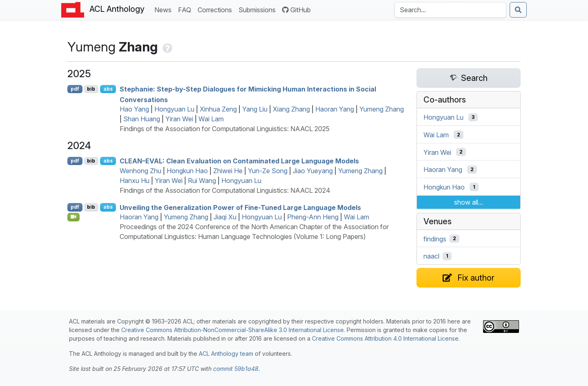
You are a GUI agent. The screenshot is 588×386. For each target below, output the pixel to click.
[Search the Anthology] (450, 10)
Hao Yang (134, 109)
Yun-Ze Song (268, 171)
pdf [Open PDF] (75, 89)
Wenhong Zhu (140, 171)
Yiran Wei (179, 119)
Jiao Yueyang (313, 171)
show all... (469, 202)
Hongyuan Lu (174, 109)
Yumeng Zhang (382, 109)
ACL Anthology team (226, 354)
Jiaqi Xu (225, 217)
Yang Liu (255, 109)
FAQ (186, 9)
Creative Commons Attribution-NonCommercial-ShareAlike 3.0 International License (233, 330)
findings (435, 239)
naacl (431, 256)
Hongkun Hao (187, 171)
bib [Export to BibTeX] (91, 89)
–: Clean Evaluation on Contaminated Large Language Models (239, 161)
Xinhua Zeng (218, 109)
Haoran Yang (335, 109)
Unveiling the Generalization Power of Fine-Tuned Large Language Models (240, 207)
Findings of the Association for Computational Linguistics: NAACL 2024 (225, 190)
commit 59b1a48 (236, 369)
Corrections (216, 9)
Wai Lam (211, 119)
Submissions (259, 9)
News (165, 9)
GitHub (296, 10)
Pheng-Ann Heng (313, 217)
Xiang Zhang (291, 109)
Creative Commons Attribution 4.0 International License (385, 338)
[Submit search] (518, 10)
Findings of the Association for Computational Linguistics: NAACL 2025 (225, 129)
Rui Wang (202, 181)
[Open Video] (73, 217)
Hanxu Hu (135, 181)
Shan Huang (142, 119)
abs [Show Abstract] (108, 89)
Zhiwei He (228, 171)
